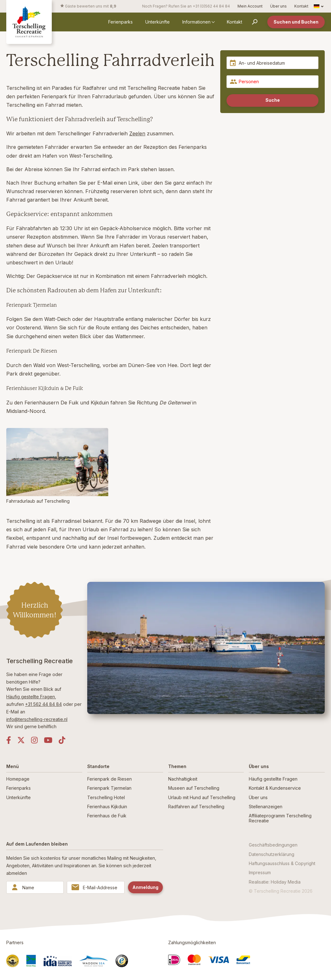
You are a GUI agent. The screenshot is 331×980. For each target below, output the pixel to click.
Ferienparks (120, 22)
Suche (273, 100)
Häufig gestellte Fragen (31, 697)
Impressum (260, 872)
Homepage (18, 779)
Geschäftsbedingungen (273, 845)
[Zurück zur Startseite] (29, 22)
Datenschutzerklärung (272, 854)
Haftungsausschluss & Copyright (282, 863)
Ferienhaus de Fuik (107, 816)
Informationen (196, 22)
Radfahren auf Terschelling (196, 807)
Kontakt (301, 6)
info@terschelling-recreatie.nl (37, 719)
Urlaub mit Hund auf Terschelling (202, 797)
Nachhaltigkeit (183, 779)
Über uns (278, 6)
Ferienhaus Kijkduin (107, 807)
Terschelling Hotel (106, 797)
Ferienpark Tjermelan (109, 788)
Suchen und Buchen (296, 22)
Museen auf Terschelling (194, 788)
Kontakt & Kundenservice (275, 788)
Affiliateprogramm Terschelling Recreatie (280, 818)
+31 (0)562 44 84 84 (211, 6)
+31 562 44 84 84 (43, 704)
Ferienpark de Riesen (109, 779)
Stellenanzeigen (266, 807)
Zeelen (137, 133)
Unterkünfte (157, 22)
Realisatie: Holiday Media (275, 882)
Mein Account (250, 6)
